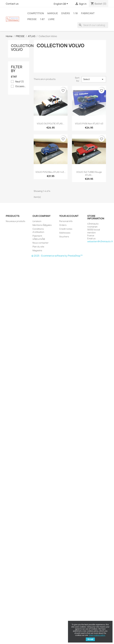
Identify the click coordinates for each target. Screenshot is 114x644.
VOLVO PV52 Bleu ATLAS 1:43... (51, 172)
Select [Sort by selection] (94, 79)
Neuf (20, 82)
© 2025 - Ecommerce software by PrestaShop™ (57, 256)
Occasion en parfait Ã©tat (21, 86)
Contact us (12, 4)
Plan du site (38, 247)
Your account (69, 216)
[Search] (93, 25)
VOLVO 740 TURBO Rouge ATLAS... (89, 173)
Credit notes (66, 229)
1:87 (42, 19)
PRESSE (32, 19)
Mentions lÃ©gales (42, 225)
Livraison (37, 221)
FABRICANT (88, 13)
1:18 (75, 13)
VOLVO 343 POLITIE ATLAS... (51, 124)
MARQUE (53, 13)
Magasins (37, 250)
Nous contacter (41, 243)
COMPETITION (36, 13)
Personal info (66, 221)
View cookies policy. (97, 635)
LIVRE (51, 19)
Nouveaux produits (16, 221)
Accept (90, 639)
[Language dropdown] (61, 4)
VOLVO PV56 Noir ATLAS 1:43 (89, 124)
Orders (63, 225)
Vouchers (64, 237)
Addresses (65, 233)
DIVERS (66, 13)
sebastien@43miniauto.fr (100, 241)
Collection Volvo (22, 48)
